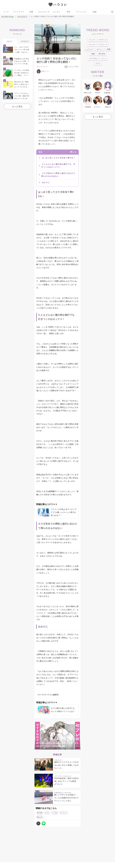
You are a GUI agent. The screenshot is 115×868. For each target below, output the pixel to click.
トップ (6, 12)
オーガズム (93, 58)
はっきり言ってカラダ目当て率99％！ (59, 158)
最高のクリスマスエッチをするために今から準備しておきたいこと (67, 765)
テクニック (103, 45)
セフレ (47, 813)
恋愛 (31, 12)
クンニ (104, 58)
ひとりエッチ (44, 12)
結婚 (95, 12)
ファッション (81, 12)
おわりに (46, 182)
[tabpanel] (57, 735)
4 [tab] (60, 748)
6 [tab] (71, 748)
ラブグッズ (102, 40)
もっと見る (17, 106)
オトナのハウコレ (8, 17)
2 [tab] (50, 748)
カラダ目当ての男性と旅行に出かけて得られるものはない (58, 175)
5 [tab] (65, 748)
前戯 (93, 54)
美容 (69, 12)
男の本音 (40, 813)
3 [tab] (55, 748)
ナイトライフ (19, 12)
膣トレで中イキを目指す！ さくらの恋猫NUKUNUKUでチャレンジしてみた (66, 798)
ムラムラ (89, 49)
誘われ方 (40, 817)
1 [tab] (44, 748)
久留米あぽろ (59, 793)
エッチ (92, 40)
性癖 (108, 49)
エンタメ (57, 12)
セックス (92, 45)
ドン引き (55, 813)
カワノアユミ (59, 776)
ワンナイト (64, 813)
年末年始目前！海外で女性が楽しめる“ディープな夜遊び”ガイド (67, 781)
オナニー (99, 49)
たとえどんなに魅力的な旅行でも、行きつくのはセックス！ (58, 166)
